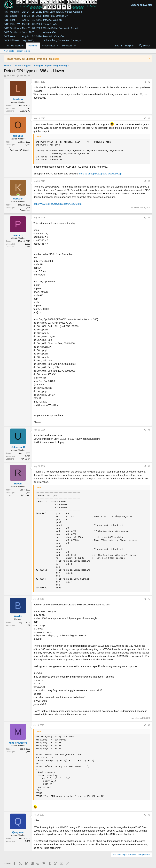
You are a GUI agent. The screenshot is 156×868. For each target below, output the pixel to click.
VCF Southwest (13, 28)
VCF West (10, 36)
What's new (49, 46)
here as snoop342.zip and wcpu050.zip (100, 174)
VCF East (10, 20)
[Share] (145, 82)
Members (67, 46)
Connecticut (25, 210)
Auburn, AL (25, 111)
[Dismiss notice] (149, 59)
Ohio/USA (26, 459)
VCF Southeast (13, 32)
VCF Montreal (12, 12)
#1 (149, 82)
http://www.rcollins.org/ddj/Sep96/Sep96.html (58, 204)
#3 (149, 181)
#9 (149, 815)
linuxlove (11, 76)
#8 (149, 725)
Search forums (23, 51)
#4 (149, 218)
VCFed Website (15, 46)
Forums (33, 46)
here (57, 59)
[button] (57, 46)
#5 (149, 430)
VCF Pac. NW (12, 24)
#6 (149, 466)
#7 (149, 599)
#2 (149, 118)
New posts (9, 51)
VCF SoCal (11, 16)
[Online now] (18, 195)
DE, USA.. (26, 495)
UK (29, 247)
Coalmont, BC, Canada (20, 150)
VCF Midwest (12, 40)
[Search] (145, 46)
